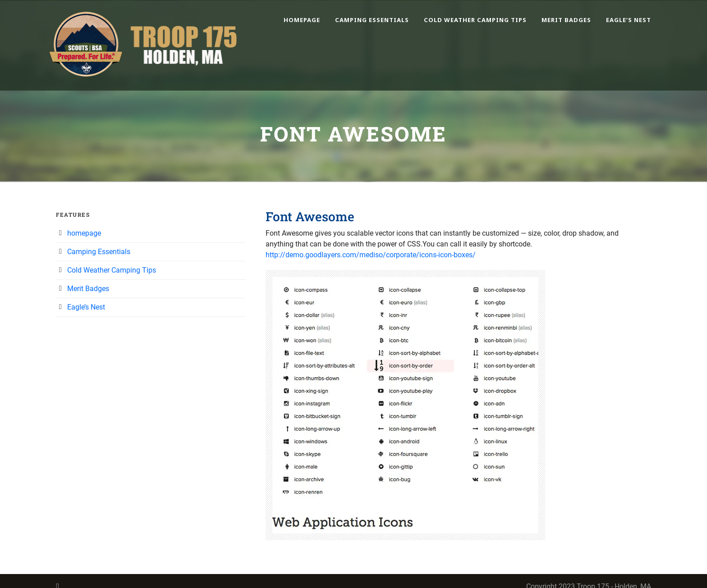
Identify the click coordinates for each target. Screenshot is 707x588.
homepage (302, 20)
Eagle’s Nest (629, 20)
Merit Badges (566, 20)
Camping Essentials (372, 20)
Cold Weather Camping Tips (475, 20)
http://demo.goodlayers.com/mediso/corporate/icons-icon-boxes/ (371, 255)
